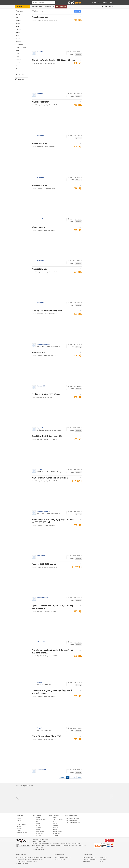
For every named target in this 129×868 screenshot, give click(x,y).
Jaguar (18, 66)
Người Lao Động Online (90, 859)
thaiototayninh (41, 386)
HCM (51, 816)
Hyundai (18, 20)
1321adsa (40, 470)
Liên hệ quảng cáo (21, 824)
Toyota (18, 14)
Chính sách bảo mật (22, 832)
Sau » (79, 777)
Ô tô (37, 822)
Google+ (19, 830)
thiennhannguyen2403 (43, 344)
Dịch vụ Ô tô (49, 7)
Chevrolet (19, 30)
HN (34, 816)
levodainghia (40, 135)
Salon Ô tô (61, 7)
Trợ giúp (19, 822)
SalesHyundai (41, 642)
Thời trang (38, 816)
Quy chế (19, 820)
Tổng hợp (38, 835)
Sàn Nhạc (103, 859)
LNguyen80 (40, 428)
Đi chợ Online (39, 833)
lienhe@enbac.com (65, 857)
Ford (17, 27)
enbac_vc (63, 859)
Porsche (18, 69)
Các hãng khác (20, 75)
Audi (17, 51)
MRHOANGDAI (41, 556)
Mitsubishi (19, 42)
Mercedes (19, 60)
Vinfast (18, 72)
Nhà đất (38, 824)
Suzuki (18, 39)
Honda (18, 24)
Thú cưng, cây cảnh (41, 820)
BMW (18, 54)
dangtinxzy (40, 94)
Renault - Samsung (21, 48)
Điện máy (38, 829)
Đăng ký (111, 2)
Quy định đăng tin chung (73, 818)
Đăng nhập (105, 2)
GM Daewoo (19, 45)
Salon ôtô (21, 79)
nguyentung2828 (42, 770)
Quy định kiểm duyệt (72, 820)
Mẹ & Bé (38, 826)
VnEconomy (86, 861)
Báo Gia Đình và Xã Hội (90, 857)
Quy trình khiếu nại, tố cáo (73, 822)
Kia (17, 17)
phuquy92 (40, 682)
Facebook (19, 828)
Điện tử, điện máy (40, 831)
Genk (102, 861)
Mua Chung (103, 857)
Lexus (18, 57)
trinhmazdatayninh (42, 598)
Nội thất (38, 818)
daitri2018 (40, 52)
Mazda (18, 36)
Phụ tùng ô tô (36, 7)
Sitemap (19, 826)
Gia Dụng (38, 828)
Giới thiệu (19, 818)
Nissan (18, 33)
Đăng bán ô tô (108, 7)
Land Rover (19, 63)
